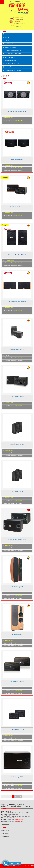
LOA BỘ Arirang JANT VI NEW (17, 112)
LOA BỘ (7, 41)
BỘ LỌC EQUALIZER (11, 47)
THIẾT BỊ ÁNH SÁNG (11, 67)
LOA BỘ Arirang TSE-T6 (17, 682)
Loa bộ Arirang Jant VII (17, 159)
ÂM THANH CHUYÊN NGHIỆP (13, 70)
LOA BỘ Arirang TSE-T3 (17, 349)
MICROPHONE (9, 44)
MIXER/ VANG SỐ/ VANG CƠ (13, 51)
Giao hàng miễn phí (19, 18)
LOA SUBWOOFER (10, 57)
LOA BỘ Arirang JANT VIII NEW (17, 302)
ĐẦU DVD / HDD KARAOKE (12, 34)
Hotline (19, 25)
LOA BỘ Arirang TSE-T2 (17, 729)
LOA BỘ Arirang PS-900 (17, 444)
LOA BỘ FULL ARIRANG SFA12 (17, 254)
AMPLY (7, 37)
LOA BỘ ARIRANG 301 (17, 207)
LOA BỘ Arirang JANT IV (17, 777)
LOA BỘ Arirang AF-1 (17, 634)
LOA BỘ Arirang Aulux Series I (17, 539)
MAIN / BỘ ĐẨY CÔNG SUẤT (13, 54)
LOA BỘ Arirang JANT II (17, 397)
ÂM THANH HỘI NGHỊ (11, 60)
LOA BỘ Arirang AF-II (17, 587)
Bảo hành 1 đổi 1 (19, 21)
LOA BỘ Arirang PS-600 (17, 492)
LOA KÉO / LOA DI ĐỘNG (12, 64)
